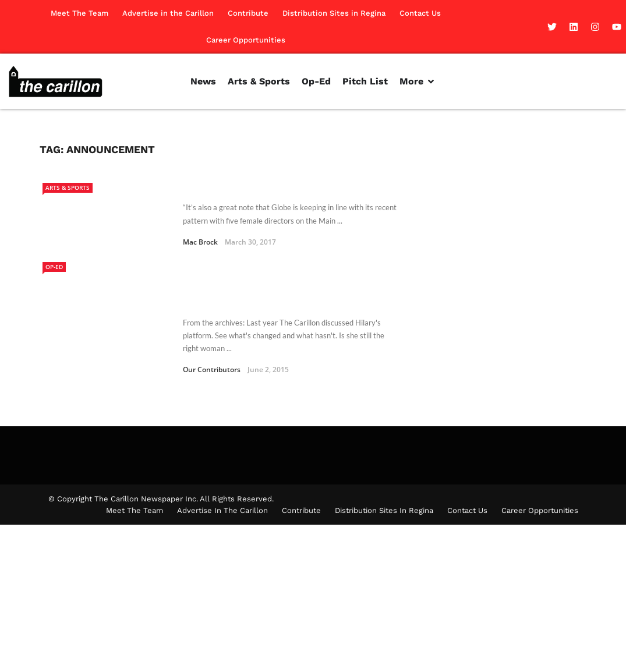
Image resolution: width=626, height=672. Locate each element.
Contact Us (420, 13)
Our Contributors (212, 369)
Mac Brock (200, 242)
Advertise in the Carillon (168, 13)
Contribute (248, 13)
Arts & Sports (68, 188)
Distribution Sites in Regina (334, 13)
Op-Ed (54, 267)
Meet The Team (79, 13)
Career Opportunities (246, 40)
